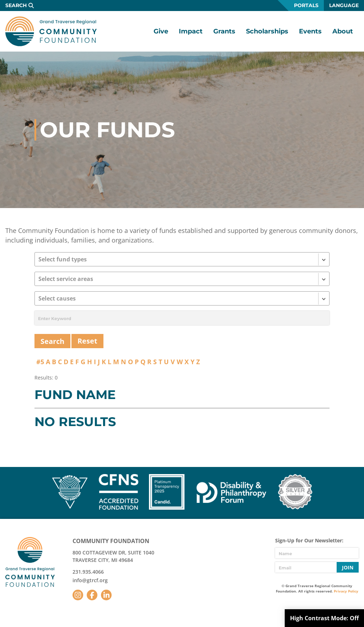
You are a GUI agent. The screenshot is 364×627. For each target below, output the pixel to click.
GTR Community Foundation (51, 31)
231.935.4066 (88, 572)
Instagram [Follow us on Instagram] (78, 595)
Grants (224, 31)
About (343, 31)
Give (161, 31)
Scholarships (267, 31)
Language (344, 5)
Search (16, 5)
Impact (191, 31)
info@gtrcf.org (90, 580)
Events (310, 31)
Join (348, 567)
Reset (87, 341)
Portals (306, 5)
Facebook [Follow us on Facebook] (92, 595)
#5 (40, 362)
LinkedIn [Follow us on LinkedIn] (106, 595)
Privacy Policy (346, 591)
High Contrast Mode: (324, 618)
